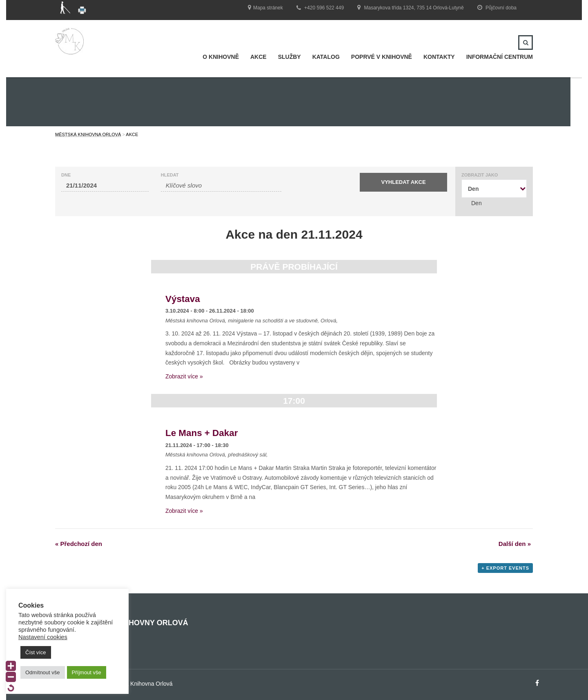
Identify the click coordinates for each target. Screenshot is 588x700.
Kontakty (439, 57)
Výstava (183, 299)
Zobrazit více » (184, 376)
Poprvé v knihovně (382, 57)
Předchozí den (79, 544)
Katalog (326, 57)
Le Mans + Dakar (202, 433)
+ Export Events (505, 568)
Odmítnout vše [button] (43, 672)
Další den (515, 544)
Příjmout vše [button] (87, 672)
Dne (66, 175)
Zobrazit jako (480, 175)
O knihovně (221, 57)
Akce (258, 57)
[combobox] (494, 189)
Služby (290, 57)
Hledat (170, 175)
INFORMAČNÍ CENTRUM (500, 57)
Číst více (36, 652)
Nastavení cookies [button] (43, 637)
